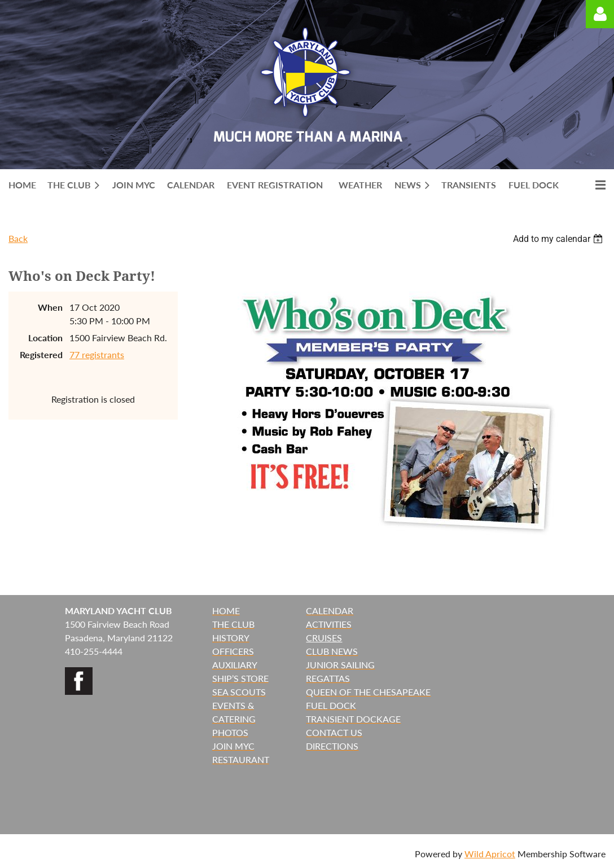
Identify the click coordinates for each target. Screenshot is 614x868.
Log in (600, 14)
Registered (41, 354)
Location (45, 338)
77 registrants (97, 354)
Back (18, 238)
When (50, 307)
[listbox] (559, 239)
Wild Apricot (490, 854)
